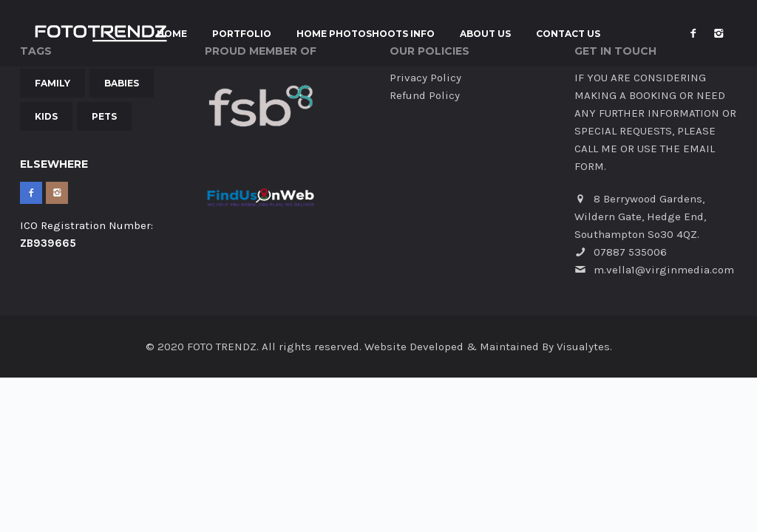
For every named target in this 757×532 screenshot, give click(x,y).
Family (52, 83)
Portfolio (242, 34)
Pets (104, 116)
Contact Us (568, 34)
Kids (46, 116)
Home (172, 34)
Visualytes (583, 347)
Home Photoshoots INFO (366, 34)
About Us (485, 34)
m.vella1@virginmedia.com (664, 270)
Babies (122, 83)
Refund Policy (425, 95)
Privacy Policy (425, 78)
